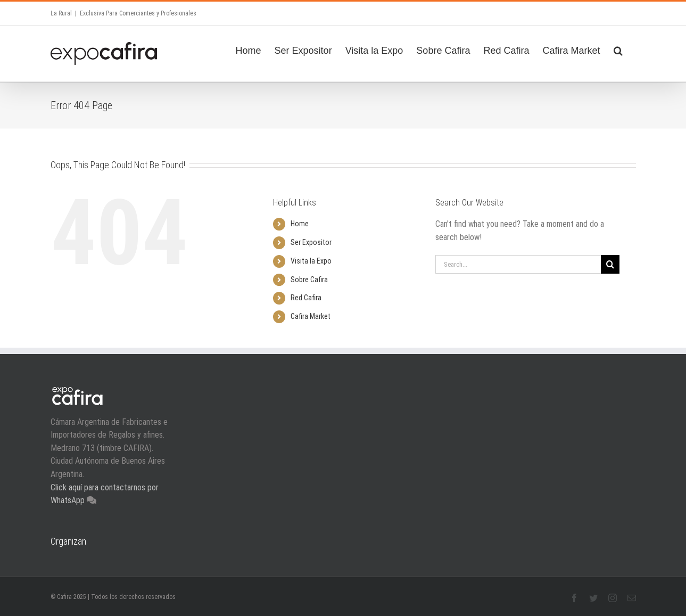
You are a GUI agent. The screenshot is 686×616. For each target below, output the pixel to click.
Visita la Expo (311, 261)
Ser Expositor (311, 242)
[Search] (618, 49)
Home (300, 224)
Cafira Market (311, 316)
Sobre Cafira (309, 280)
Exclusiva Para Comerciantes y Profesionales (138, 13)
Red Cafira (306, 298)
